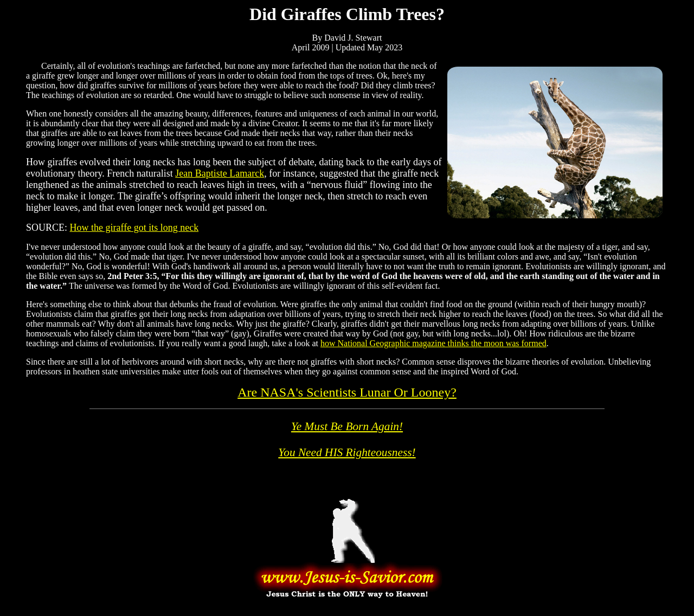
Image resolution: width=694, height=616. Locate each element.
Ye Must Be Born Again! (347, 426)
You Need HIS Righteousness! (347, 452)
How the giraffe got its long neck (134, 228)
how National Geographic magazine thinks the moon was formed (433, 343)
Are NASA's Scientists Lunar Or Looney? (347, 392)
